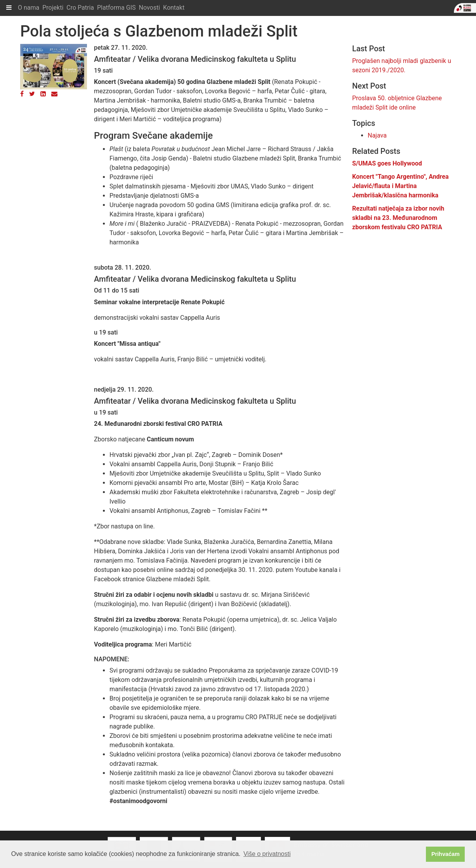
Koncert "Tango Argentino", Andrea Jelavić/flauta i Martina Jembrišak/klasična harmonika (400, 186)
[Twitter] (32, 94)
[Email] (54, 94)
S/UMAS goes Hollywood (387, 163)
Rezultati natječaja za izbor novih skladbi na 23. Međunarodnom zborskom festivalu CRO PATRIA (398, 218)
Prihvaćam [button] (446, 854)
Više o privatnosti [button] (267, 854)
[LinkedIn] (43, 94)
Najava (377, 135)
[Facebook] (22, 94)
